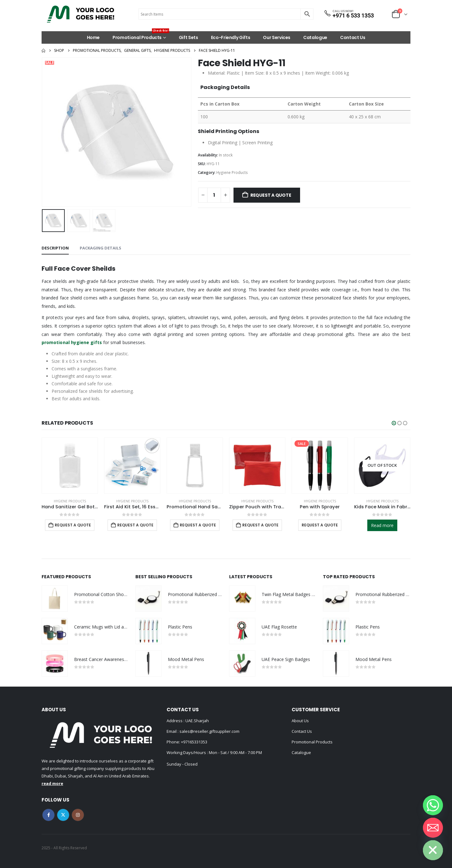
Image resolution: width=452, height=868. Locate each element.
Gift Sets (188, 37)
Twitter (63, 815)
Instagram (78, 815)
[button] (394, 423)
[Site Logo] (81, 14)
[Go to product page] (70, 466)
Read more (382, 525)
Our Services (277, 37)
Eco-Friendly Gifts (231, 37)
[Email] (433, 828)
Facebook (48, 815)
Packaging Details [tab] (100, 248)
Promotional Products (141, 36)
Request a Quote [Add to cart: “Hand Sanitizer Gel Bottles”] (73, 525)
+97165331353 (194, 742)
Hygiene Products (232, 173)
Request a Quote (271, 195)
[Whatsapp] (433, 805)
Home (93, 37)
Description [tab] (55, 248)
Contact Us (353, 37)
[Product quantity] (214, 195)
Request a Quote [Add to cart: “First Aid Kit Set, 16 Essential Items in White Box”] (135, 525)
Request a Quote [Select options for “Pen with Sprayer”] (320, 525)
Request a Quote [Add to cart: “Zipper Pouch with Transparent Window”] (260, 525)
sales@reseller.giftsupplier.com (209, 731)
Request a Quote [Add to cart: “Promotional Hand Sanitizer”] (198, 525)
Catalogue (315, 37)
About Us (300, 721)
